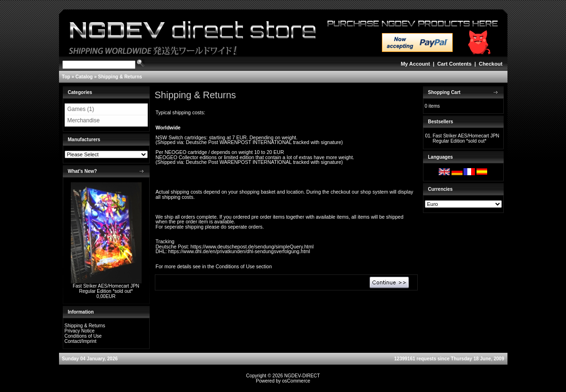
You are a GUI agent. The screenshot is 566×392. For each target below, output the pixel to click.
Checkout (490, 64)
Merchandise (84, 120)
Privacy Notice (80, 331)
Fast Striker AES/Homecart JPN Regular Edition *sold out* (106, 289)
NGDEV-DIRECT (302, 376)
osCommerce (296, 381)
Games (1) (81, 109)
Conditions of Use (83, 336)
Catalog (84, 77)
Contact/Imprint (81, 341)
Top (66, 77)
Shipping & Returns (120, 77)
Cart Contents (454, 64)
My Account (415, 64)
